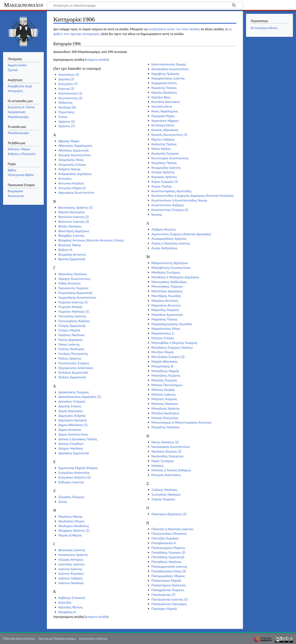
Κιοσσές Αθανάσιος (165, 130)
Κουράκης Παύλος (164, 163)
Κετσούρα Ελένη (163, 125)
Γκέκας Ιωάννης (69, 344)
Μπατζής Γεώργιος (164, 380)
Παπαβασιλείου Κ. (164, 543)
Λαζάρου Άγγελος (164, 229)
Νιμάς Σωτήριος (163, 461)
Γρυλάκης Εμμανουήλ (73, 372)
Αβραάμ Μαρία (69, 141)
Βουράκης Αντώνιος (72, 254)
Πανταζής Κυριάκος (165, 538)
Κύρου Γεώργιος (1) (165, 182)
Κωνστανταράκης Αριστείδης (172, 191)
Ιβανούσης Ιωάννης (72, 550)
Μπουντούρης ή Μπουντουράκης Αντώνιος (182, 422)
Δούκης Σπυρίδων (71, 444)
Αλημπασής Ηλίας (71, 160)
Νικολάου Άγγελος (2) (166, 451)
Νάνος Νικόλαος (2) (165, 442)
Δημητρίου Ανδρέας (72, 416)
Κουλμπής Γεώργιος (165, 153)
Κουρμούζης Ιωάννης (166, 168)
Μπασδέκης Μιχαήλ (165, 371)
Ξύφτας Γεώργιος (163, 499)
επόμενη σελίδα (97, 59)
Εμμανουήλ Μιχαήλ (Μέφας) (78, 468)
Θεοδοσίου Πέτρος (72, 521)
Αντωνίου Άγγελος (71, 183)
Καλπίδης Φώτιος (71, 607)
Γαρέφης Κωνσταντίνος (74, 279)
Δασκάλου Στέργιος (72, 401)
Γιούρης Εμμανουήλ (72, 326)
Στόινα (63, 117)
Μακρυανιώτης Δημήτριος (170, 263)
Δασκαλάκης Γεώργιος (74, 392)
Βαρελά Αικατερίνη (72, 212)
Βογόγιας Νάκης (70, 245)
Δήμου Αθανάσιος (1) (73, 425)
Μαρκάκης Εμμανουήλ (167, 314)
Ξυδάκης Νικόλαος (164, 490)
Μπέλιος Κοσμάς (163, 390)
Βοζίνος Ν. (66, 250)
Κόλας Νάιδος (161, 149)
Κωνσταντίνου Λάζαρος (168, 205)
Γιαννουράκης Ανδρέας (74, 321)
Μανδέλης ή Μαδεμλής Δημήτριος (175, 277)
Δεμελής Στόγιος (70, 406)
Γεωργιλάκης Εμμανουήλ (76, 293)
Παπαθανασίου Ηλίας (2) (169, 571)
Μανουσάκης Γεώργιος (167, 286)
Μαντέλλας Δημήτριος (167, 291)
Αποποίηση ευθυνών (93, 638)
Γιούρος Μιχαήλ (69, 330)
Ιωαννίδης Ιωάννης (72, 564)
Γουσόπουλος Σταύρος (74, 363)
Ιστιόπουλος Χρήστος (73, 555)
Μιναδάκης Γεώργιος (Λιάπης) (172, 347)
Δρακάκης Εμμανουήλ (74, 453)
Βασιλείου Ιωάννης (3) (74, 221)
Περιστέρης (66, 112)
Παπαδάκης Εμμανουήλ (168, 557)
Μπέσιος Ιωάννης (164, 394)
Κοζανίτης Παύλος (164, 144)
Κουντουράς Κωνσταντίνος (170, 158)
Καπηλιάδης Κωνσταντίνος (170, 69)
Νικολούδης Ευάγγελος (168, 456)
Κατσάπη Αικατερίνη (166, 102)
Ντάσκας (158, 466)
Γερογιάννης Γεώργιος (73, 288)
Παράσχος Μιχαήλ (164, 609)
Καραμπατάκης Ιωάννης (168, 78)
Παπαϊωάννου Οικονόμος (169, 604)
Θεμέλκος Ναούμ (70, 516)
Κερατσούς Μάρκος (165, 121)
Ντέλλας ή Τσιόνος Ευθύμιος (171, 470)
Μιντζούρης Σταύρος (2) (168, 357)
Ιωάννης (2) (66, 89)
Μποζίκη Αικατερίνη (165, 413)
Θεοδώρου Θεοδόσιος (74, 526)
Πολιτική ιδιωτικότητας (19, 638)
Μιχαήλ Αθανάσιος (165, 361)
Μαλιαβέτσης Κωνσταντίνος (171, 268)
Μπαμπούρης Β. (163, 366)
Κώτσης (157, 214)
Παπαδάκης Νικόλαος (167, 562)
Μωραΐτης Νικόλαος (166, 427)
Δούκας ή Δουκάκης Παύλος (78, 439)
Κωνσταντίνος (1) (70, 93)
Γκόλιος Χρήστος (70, 358)
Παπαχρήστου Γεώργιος (168, 590)
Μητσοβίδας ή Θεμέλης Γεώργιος (175, 343)
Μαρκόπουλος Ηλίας (166, 328)
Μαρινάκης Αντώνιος (166, 305)
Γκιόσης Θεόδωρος (71, 349)
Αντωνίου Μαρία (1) (72, 188)
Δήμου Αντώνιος (70, 430)
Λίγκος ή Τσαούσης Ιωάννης (171, 243)
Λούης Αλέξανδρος (165, 248)
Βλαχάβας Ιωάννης (71, 235)
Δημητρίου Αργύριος (73, 420)
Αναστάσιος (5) (69, 75)
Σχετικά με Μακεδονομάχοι (57, 638)
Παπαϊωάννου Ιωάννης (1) (170, 599)
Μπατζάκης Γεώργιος (166, 375)
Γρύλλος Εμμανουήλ (72, 377)
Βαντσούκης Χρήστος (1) (75, 207)
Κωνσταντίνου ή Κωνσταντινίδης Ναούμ (179, 200)
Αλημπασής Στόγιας (72, 164)
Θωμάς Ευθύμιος (70, 535)
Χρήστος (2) (67, 121)
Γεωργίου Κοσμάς (71, 307)
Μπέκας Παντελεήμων (167, 385)
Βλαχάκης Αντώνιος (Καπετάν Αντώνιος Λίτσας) (91, 240)
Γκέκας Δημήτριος (71, 340)
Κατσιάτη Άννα (162, 106)
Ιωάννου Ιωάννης (70, 569)
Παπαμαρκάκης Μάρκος (168, 576)
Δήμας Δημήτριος (71, 411)
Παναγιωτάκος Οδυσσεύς (169, 533)
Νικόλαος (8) (67, 107)
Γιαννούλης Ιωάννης (72, 316)
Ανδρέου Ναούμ (69, 169)
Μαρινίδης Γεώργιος (165, 310)
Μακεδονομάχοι (23, 5)
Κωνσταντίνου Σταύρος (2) (170, 210)
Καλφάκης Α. (67, 612)
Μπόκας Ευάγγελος (165, 418)
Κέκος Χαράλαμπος (165, 111)
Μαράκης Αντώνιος (165, 300)
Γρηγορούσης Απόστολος (76, 368)
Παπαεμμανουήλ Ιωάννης (169, 566)
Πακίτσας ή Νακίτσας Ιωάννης (172, 529)
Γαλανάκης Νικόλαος (73, 274)
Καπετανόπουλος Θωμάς (169, 64)
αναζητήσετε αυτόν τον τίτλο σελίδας (174, 29)
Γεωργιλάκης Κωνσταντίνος (77, 297)
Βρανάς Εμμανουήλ (72, 259)
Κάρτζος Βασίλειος (164, 92)
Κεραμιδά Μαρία (163, 116)
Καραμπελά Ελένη (164, 83)
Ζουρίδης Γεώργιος (71, 497)
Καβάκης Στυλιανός (72, 598)
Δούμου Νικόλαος (71, 448)
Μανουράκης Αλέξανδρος (169, 282)
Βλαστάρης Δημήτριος (74, 231)
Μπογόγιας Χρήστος (166, 408)
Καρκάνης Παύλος (164, 88)
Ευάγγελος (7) (68, 84)
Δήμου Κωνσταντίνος (73, 434)
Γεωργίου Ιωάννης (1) (73, 302)
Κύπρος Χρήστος (163, 172)
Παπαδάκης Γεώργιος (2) (168, 552)
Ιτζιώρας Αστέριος (71, 559)
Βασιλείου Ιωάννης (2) (74, 217)
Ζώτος (63, 502)
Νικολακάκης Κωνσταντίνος (171, 447)
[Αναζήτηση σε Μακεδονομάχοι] (145, 5)
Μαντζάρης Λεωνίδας (166, 296)
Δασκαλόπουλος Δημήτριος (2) (80, 397)
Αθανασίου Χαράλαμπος (75, 146)
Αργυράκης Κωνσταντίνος (76, 192)
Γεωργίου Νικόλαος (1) (74, 311)
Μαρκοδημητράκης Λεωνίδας (172, 324)
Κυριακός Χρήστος (164, 177)
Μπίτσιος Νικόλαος (165, 404)
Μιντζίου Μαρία (162, 352)
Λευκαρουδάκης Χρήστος (169, 239)
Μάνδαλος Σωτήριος (166, 272)
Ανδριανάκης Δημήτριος (75, 174)
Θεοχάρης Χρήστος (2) (74, 530)
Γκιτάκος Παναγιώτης (73, 354)
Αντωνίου (65, 178)
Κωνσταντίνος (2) (70, 98)
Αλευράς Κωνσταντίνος (75, 155)
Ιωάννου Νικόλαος (71, 583)
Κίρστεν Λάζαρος (163, 139)
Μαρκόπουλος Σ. (163, 333)
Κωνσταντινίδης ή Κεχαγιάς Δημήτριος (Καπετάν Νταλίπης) (193, 196)
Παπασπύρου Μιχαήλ (166, 580)
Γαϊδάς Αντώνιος (70, 283)
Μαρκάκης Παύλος (165, 319)
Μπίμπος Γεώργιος (164, 399)
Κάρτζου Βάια (161, 97)
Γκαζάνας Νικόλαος (72, 335)
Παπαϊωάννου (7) (163, 595)
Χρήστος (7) (67, 126)
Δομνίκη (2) (66, 79)
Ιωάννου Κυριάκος (71, 573)
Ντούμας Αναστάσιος (166, 475)
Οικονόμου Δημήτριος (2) (169, 514)
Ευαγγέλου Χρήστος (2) (75, 477)
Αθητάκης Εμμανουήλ (74, 150)
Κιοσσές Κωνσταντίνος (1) (169, 135)
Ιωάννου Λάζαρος (71, 578)
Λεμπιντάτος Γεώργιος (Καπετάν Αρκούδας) (181, 234)
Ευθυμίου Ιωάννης (71, 482)
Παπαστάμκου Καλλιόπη (169, 585)
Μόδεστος (65, 102)
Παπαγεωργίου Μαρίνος (168, 548)
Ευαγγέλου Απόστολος (74, 473)
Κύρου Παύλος (162, 186)
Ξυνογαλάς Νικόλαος (166, 494)
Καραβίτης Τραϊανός (165, 74)
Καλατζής (65, 602)
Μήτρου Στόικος (163, 338)
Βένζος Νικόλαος (70, 226)
